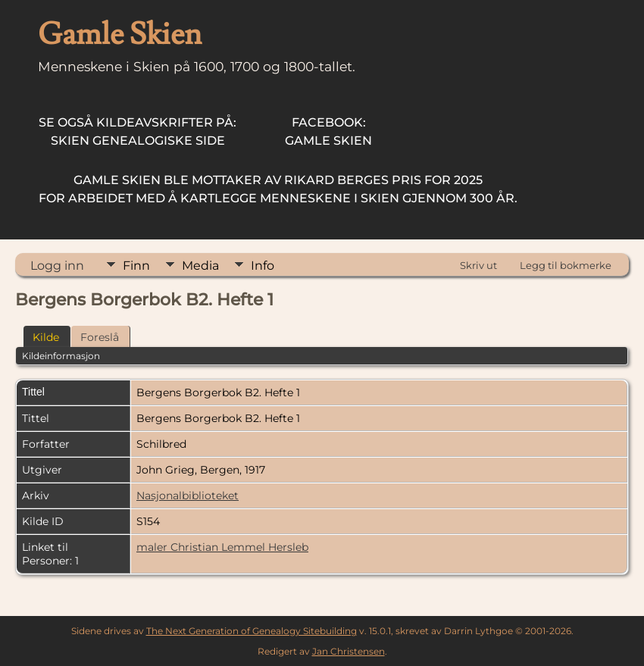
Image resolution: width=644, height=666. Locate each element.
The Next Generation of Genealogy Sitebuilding (252, 631)
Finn (136, 266)
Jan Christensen (349, 651)
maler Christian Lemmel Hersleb (222, 547)
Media (200, 266)
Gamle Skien (328, 131)
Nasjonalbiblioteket (188, 496)
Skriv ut (478, 265)
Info (263, 266)
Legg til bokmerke (566, 265)
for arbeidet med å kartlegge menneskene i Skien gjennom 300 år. (278, 189)
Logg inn (57, 266)
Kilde (46, 337)
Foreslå (100, 337)
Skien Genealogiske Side (138, 131)
